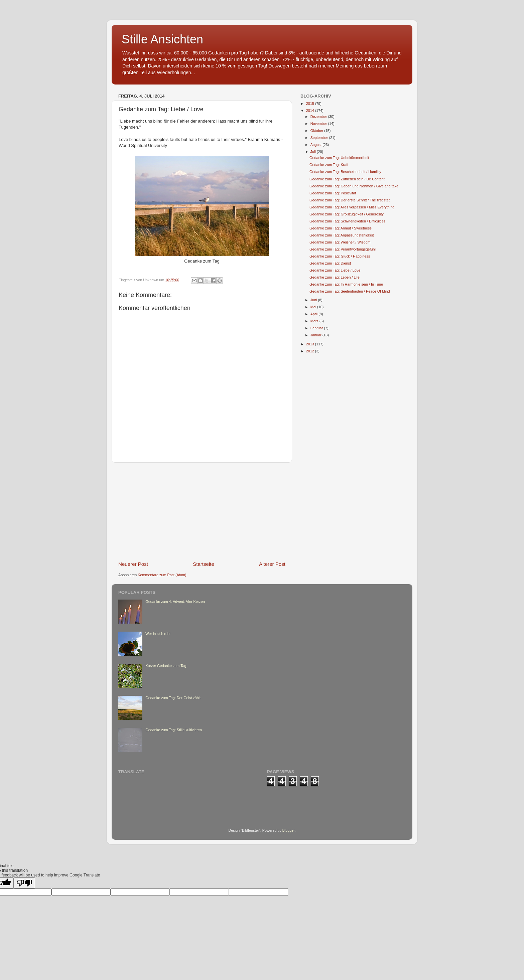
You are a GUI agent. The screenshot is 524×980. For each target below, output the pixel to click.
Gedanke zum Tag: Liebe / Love (335, 270)
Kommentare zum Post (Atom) (162, 575)
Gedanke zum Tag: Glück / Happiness (340, 256)
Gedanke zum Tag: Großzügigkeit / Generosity (347, 214)
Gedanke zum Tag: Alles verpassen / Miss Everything (352, 207)
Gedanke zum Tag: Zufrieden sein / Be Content (347, 179)
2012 (311, 351)
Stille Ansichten (162, 39)
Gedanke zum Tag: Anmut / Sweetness (341, 228)
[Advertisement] (202, 511)
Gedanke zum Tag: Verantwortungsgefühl (343, 249)
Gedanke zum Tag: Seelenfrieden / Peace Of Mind (350, 291)
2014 (311, 111)
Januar (316, 335)
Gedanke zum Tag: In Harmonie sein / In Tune (346, 284)
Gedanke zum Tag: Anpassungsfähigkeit (342, 235)
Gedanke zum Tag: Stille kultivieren (173, 730)
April (315, 314)
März (315, 321)
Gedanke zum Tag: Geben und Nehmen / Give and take (354, 186)
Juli (314, 152)
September (320, 138)
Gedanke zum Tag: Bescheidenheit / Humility (345, 172)
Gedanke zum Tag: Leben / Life (335, 277)
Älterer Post (272, 564)
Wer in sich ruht (158, 634)
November (319, 124)
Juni (314, 300)
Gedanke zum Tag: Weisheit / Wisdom (340, 242)
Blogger (289, 830)
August (317, 145)
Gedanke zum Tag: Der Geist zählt (173, 698)
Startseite (204, 564)
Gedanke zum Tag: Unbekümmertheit (339, 158)
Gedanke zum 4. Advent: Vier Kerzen (175, 602)
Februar (317, 328)
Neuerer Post (133, 564)
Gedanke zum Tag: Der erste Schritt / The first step (350, 200)
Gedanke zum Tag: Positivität (333, 193)
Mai (314, 307)
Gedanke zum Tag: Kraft (329, 165)
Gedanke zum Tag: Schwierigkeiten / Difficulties (347, 221)
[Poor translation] (24, 883)
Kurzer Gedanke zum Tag (166, 666)
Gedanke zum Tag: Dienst (330, 263)
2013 (311, 344)
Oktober (317, 131)
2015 (311, 104)
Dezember (319, 117)
